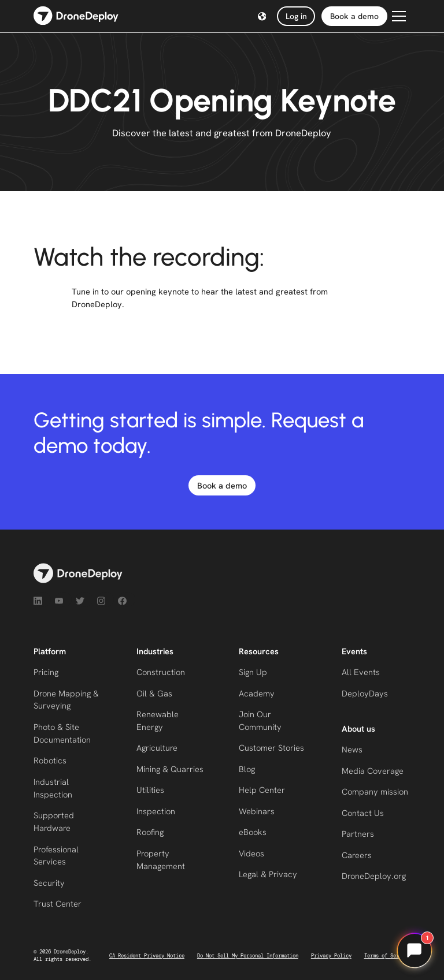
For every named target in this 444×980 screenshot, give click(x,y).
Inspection (156, 811)
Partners (358, 834)
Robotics (50, 760)
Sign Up (253, 672)
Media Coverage (373, 771)
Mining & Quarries (170, 769)
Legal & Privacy (268, 874)
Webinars (257, 811)
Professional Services (56, 856)
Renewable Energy (158, 720)
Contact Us (363, 813)
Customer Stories (271, 748)
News (352, 749)
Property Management (161, 860)
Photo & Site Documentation (62, 733)
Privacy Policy (331, 956)
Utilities (150, 790)
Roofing (150, 832)
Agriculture (157, 748)
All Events (361, 672)
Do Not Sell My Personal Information (248, 956)
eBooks (253, 832)
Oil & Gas (154, 693)
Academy (257, 693)
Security (49, 883)
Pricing (46, 672)
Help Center (262, 790)
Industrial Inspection (53, 788)
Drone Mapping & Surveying (66, 700)
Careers (357, 855)
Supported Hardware (54, 821)
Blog (247, 769)
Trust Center (58, 903)
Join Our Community (260, 720)
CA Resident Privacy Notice (147, 956)
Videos (251, 853)
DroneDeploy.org (374, 876)
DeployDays (365, 693)
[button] (262, 16)
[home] (76, 16)
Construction (161, 672)
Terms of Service (387, 956)
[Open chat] (415, 951)
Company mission (375, 791)
